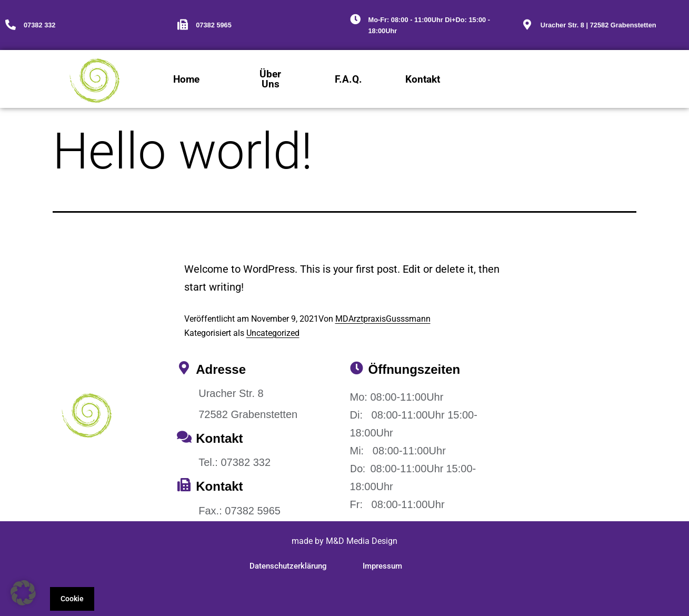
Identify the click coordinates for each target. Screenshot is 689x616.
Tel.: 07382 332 (234, 462)
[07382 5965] (183, 25)
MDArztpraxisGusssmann (383, 319)
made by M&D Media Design (344, 541)
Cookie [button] (72, 599)
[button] (23, 593)
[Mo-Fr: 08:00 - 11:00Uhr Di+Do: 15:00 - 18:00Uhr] (355, 19)
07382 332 (40, 25)
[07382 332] (11, 25)
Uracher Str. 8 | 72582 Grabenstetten (598, 25)
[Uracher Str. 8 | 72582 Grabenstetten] (527, 25)
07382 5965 (214, 25)
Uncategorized (273, 333)
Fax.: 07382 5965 (239, 511)
